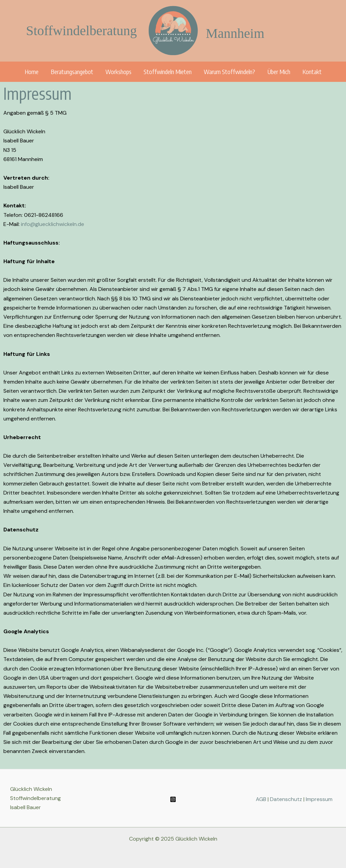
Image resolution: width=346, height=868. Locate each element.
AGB (261, 799)
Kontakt (312, 72)
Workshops (118, 72)
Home (32, 72)
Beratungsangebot (72, 72)
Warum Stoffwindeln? (229, 72)
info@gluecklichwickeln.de (53, 224)
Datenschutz (287, 799)
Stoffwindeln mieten (168, 72)
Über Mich (279, 72)
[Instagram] (173, 799)
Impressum (319, 799)
